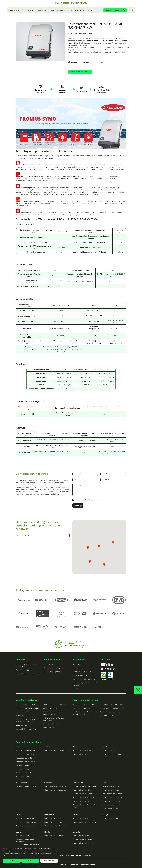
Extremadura (49, 815)
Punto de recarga (56, 10)
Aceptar (12, 861)
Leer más (100, 500)
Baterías (70, 10)
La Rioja (105, 815)
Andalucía (20, 747)
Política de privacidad (36, 865)
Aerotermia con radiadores (110, 712)
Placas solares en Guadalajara (84, 797)
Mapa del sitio (89, 855)
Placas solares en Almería (26, 762)
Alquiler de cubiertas (51, 708)
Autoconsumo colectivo (25, 725)
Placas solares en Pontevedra (84, 822)
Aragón (47, 747)
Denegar (30, 861)
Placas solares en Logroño (112, 818)
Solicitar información (79, 72)
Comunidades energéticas (26, 729)
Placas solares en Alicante (83, 836)
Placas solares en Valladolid (112, 809)
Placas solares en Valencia (83, 843)
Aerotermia (27, 10)
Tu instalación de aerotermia (83, 704)
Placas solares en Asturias (83, 750)
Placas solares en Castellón (84, 839)
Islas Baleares (107, 747)
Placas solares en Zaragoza (55, 750)
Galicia (76, 815)
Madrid (18, 832)
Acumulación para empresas (54, 704)
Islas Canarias (21, 783)
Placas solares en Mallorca (112, 754)
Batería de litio (21, 716)
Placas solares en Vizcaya (26, 826)
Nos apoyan (77, 689)
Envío (77, 505)
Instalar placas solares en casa (28, 704)
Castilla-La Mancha (81, 783)
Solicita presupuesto (114, 10)
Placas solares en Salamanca (113, 797)
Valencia (76, 832)
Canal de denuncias (80, 675)
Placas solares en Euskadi (26, 822)
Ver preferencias (49, 861)
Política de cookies (24, 865)
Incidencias (48, 664)
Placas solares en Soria (110, 805)
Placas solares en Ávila (110, 786)
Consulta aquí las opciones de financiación (88, 62)
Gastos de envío (79, 668)
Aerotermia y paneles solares (84, 708)
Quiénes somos (78, 664)
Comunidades (40, 10)
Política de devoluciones (82, 672)
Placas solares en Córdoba (26, 758)
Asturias (76, 747)
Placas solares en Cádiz (25, 754)
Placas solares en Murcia (54, 836)
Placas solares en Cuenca (83, 794)
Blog (90, 10)
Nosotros (81, 10)
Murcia (47, 832)
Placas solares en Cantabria (55, 786)
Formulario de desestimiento (84, 679)
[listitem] (102, 669)
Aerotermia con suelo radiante (112, 708)
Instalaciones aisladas (24, 712)
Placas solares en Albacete (83, 790)
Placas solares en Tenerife (26, 786)
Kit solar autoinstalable (52, 724)
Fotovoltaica (14, 10)
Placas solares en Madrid (25, 836)
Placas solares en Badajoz (54, 818)
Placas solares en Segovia (111, 801)
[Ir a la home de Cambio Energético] (71, 3)
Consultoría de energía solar (55, 668)
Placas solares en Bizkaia (25, 818)
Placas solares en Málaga (25, 776)
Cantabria (48, 783)
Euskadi (19, 815)
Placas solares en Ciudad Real (85, 786)
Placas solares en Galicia (82, 818)
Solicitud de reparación (53, 672)
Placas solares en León (110, 790)
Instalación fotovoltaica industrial (29, 708)
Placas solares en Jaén (25, 773)
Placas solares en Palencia (112, 794)
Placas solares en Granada (26, 765)
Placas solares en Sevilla (25, 750)
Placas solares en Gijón (82, 754)
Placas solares (49, 728)
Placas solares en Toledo (82, 801)
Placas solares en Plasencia (55, 826)
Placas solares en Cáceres (54, 822)
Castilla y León (107, 783)
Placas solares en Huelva (25, 769)
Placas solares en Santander (55, 790)
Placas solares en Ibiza (110, 750)
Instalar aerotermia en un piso (112, 704)
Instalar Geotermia (107, 716)
